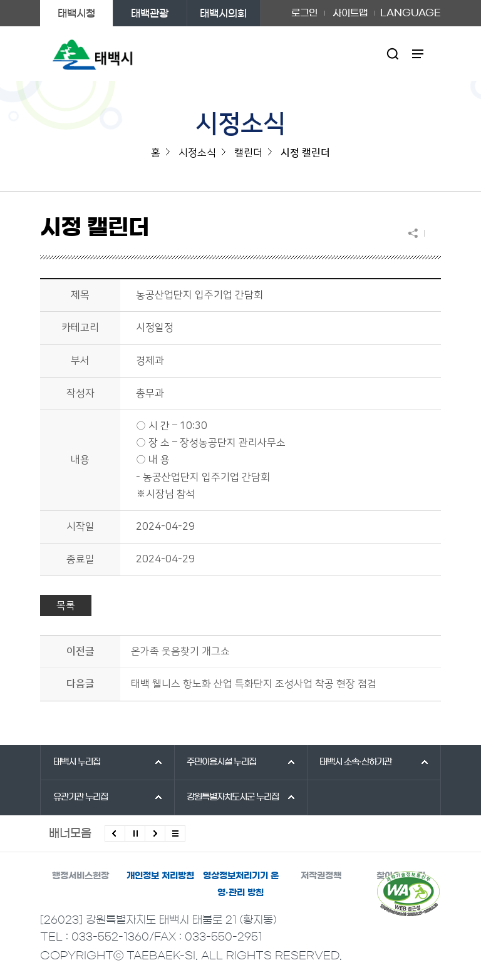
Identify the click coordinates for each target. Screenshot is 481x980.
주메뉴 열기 (418, 54)
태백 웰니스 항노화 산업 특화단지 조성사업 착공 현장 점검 (254, 684)
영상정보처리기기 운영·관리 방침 (241, 885)
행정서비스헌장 (80, 876)
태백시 (77, 762)
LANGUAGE (411, 13)
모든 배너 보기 (175, 833)
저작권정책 (321, 876)
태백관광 (150, 13)
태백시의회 (223, 13)
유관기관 (80, 797)
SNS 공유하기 (416, 233)
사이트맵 (350, 13)
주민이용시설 (221, 762)
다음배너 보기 (155, 833)
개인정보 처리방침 (160, 876)
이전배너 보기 (115, 833)
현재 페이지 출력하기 (433, 233)
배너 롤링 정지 (135, 833)
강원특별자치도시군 (233, 797)
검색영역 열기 (393, 54)
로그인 (304, 13)
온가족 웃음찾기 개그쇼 (180, 651)
